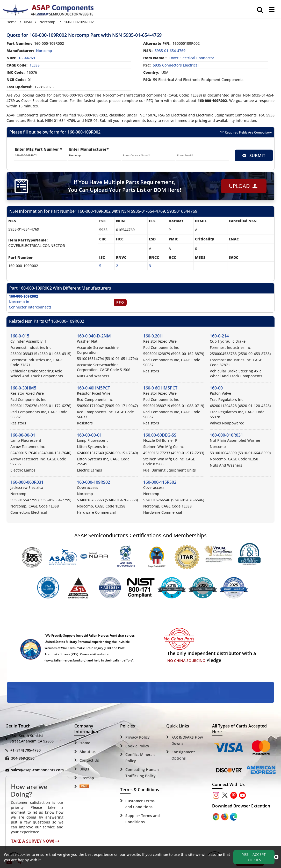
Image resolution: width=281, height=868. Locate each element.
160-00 (216, 388)
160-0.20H (153, 336)
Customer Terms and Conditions (140, 804)
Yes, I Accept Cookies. (254, 857)
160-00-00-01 (23, 435)
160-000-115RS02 (160, 482)
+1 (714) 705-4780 (26, 750)
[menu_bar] (272, 10)
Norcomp (47, 22)
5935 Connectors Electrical (176, 65)
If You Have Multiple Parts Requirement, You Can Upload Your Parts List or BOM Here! (124, 186)
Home (12, 22)
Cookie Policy (137, 746)
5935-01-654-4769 (170, 51)
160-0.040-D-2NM (94, 336)
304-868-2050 (23, 758)
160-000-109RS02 (93, 482)
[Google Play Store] (225, 816)
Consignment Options (183, 755)
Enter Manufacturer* (89, 149)
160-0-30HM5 (23, 388)
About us (88, 752)
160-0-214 (219, 336)
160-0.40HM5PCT (93, 388)
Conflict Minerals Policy (140, 758)
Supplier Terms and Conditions (143, 819)
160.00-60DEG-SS (160, 435)
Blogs (84, 769)
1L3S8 (35, 65)
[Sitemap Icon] (84, 787)
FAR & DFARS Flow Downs (187, 740)
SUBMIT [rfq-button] (254, 156)
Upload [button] (243, 186)
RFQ (120, 302)
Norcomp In (19, 302)
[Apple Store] (217, 816)
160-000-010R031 (226, 435)
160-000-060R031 (27, 482)
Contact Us (89, 760)
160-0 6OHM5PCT (160, 388)
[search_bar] (260, 10)
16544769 (27, 58)
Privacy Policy (138, 737)
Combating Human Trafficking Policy (142, 773)
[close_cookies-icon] (276, 857)
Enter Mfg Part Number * (39, 149)
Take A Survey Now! (35, 841)
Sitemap (87, 778)
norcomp (44, 51)
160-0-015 (20, 336)
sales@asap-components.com (37, 770)
